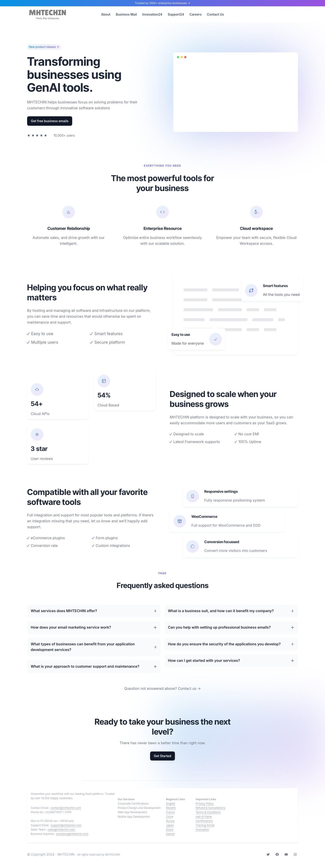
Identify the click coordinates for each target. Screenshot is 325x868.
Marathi (171, 808)
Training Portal (205, 825)
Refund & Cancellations (210, 808)
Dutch (170, 829)
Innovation (202, 829)
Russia (170, 821)
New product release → (44, 47)
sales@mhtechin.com (61, 829)
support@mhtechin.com (66, 825)
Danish (170, 834)
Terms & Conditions (208, 812)
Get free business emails (50, 121)
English (171, 804)
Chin (169, 817)
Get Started (162, 756)
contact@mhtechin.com (66, 808)
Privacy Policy (205, 804)
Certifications (204, 821)
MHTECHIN (66, 854)
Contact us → (189, 688)
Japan (170, 825)
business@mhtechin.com (72, 834)
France (170, 812)
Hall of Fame (204, 817)
